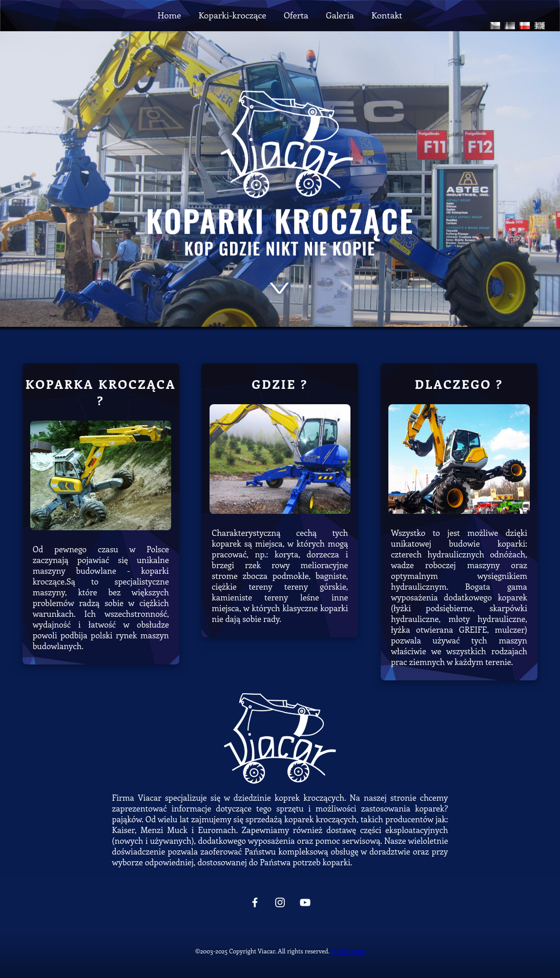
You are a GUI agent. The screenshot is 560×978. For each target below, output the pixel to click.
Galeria (340, 15)
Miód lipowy (348, 951)
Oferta (296, 15)
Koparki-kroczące (232, 15)
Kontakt (387, 15)
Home (169, 15)
